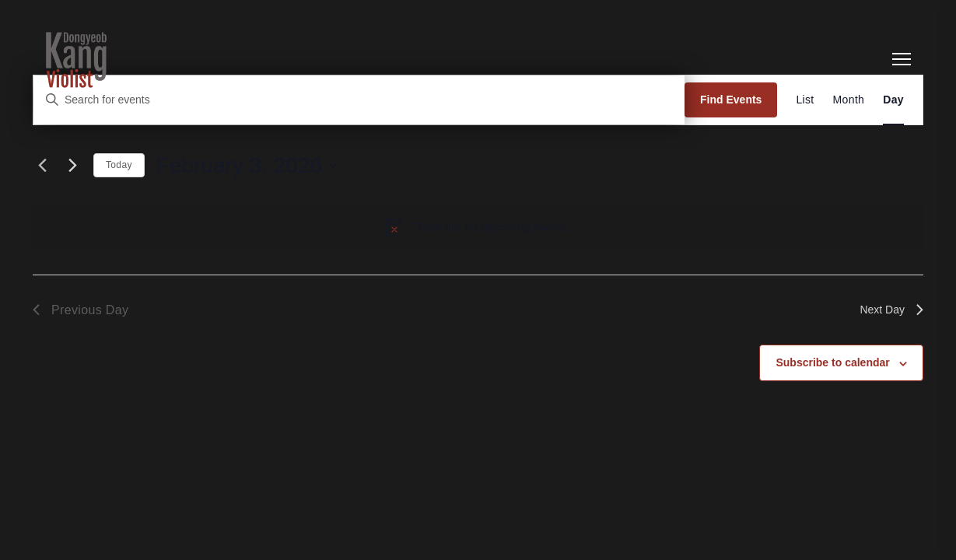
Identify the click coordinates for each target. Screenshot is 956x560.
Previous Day (81, 310)
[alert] (478, 227)
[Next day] (72, 166)
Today (119, 165)
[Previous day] (42, 166)
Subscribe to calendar (832, 362)
